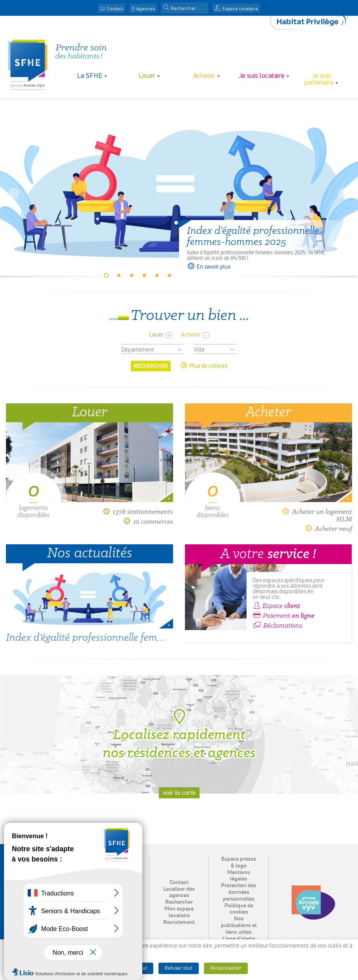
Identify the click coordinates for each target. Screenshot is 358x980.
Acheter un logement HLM (317, 515)
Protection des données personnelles (239, 892)
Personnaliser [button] (226, 968)
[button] (166, 8)
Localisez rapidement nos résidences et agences (179, 734)
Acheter (204, 76)
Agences (146, 9)
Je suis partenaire (319, 79)
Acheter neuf (328, 529)
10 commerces (148, 522)
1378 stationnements (138, 512)
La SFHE (90, 76)
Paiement (284, 616)
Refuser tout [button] (179, 968)
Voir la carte (179, 793)
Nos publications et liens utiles (239, 925)
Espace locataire (240, 9)
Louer (147, 76)
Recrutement (179, 922)
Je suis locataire (262, 76)
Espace (276, 606)
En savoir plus (209, 267)
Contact (115, 9)
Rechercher (179, 902)
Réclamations (278, 626)
